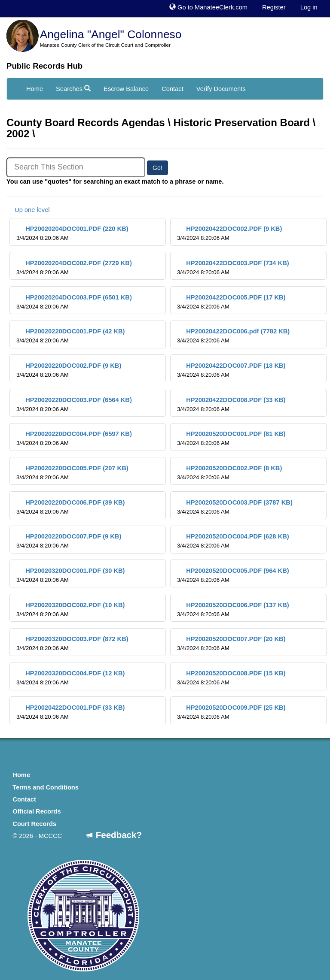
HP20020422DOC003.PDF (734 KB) (233, 268)
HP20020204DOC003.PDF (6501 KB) (74, 302)
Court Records (34, 824)
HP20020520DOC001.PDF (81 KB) (231, 438)
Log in (309, 7)
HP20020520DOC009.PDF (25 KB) (231, 712)
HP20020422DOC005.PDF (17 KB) (231, 302)
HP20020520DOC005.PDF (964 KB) (233, 575)
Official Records (37, 811)
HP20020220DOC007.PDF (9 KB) (69, 541)
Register (274, 7)
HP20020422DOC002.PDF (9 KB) (229, 233)
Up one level (28, 210)
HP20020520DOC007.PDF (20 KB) (231, 643)
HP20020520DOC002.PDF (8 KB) (229, 473)
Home (35, 89)
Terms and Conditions (46, 787)
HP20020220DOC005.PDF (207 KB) (72, 473)
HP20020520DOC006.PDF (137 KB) (233, 609)
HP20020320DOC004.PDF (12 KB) (71, 678)
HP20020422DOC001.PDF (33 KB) (71, 712)
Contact (173, 89)
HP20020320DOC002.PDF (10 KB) (71, 609)
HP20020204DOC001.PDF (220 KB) (72, 233)
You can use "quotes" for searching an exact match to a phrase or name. (115, 181)
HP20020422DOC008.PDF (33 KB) (231, 404)
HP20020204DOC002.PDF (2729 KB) (74, 268)
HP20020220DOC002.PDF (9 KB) (69, 370)
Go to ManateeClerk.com (208, 7)
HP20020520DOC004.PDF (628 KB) (233, 541)
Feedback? (114, 835)
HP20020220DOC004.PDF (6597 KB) (74, 438)
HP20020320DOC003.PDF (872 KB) (72, 643)
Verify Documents (221, 89)
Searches (73, 89)
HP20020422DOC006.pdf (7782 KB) (233, 336)
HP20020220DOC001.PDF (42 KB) (71, 336)
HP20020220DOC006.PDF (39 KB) (71, 507)
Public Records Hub (44, 66)
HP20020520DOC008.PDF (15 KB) (231, 678)
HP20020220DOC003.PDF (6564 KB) (74, 404)
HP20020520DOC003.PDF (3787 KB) (235, 507)
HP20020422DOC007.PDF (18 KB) (231, 370)
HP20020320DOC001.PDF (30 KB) (71, 575)
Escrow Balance (126, 89)
